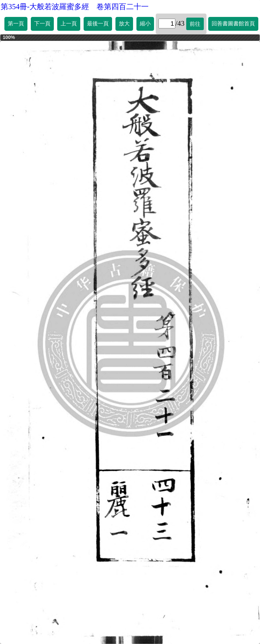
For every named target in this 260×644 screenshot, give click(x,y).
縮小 (145, 24)
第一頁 (16, 24)
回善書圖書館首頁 (233, 24)
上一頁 (69, 24)
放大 (124, 24)
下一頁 (42, 24)
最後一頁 (98, 24)
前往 (195, 24)
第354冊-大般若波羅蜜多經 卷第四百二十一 (75, 7)
